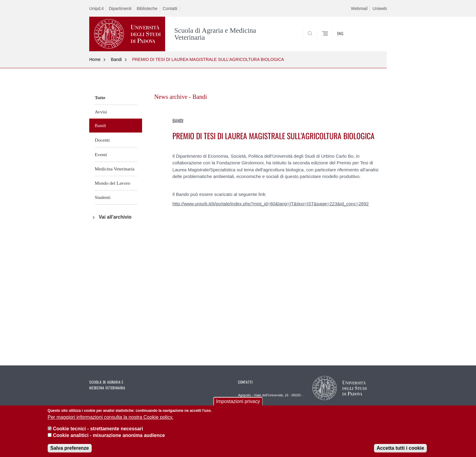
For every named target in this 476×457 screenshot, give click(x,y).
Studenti (103, 197)
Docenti (102, 140)
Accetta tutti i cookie (400, 449)
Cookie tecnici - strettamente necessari (98, 430)
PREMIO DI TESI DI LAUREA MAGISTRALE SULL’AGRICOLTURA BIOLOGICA (208, 59)
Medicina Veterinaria (115, 169)
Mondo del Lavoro (112, 183)
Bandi (116, 59)
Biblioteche (147, 8)
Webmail (359, 8)
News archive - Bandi (181, 97)
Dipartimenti (120, 8)
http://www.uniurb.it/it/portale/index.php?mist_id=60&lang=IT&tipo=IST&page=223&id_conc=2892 (271, 204)
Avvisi (101, 112)
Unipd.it (96, 8)
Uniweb (380, 8)
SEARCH (376, 36)
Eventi (101, 155)
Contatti (170, 8)
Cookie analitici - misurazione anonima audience (109, 437)
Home (95, 59)
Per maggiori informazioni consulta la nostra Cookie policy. (110, 418)
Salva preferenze (70, 449)
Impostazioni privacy (238, 403)
